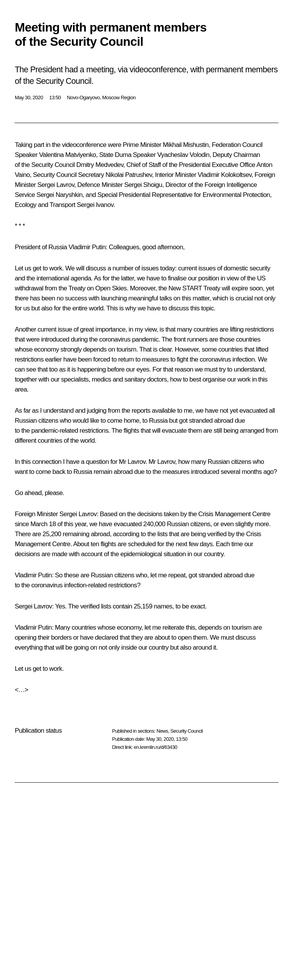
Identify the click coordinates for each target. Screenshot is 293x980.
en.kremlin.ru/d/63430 (155, 747)
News (162, 731)
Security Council (187, 731)
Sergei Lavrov (56, 185)
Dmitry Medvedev (100, 165)
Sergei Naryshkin (60, 195)
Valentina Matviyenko (68, 155)
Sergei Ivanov (95, 205)
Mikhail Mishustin (186, 145)
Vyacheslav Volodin (183, 155)
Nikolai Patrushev (129, 175)
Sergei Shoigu (143, 185)
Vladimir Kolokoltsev (225, 175)
